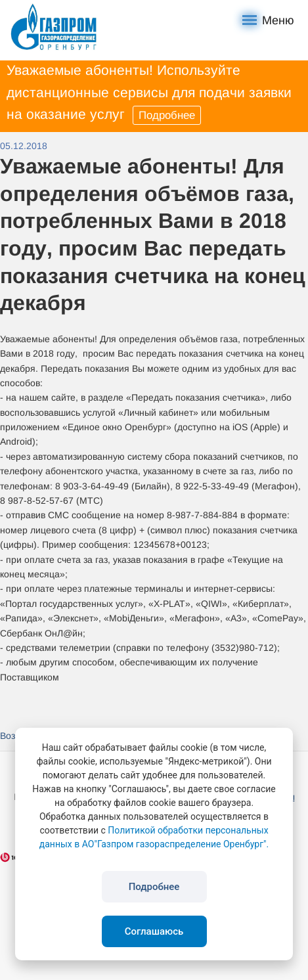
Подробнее (167, 115)
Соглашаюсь (154, 931)
